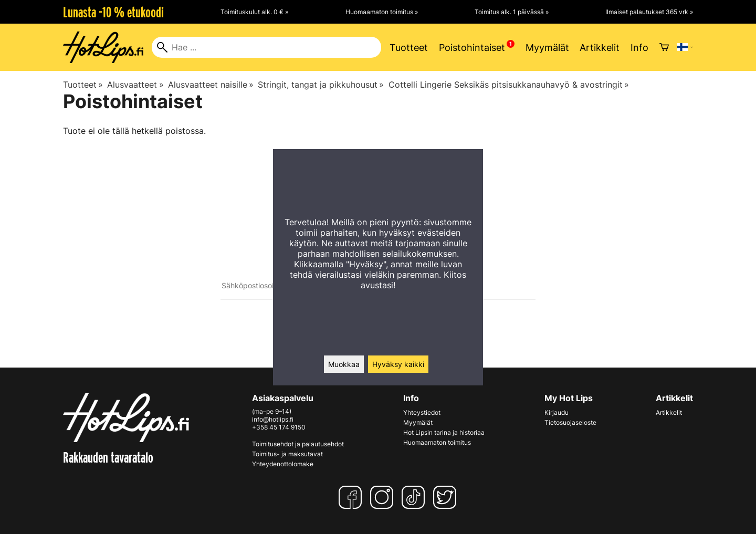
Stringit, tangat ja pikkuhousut (321, 85)
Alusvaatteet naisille (211, 85)
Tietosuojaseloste (570, 422)
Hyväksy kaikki (398, 364)
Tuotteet (409, 48)
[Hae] (266, 47)
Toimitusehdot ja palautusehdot (298, 444)
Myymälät (547, 48)
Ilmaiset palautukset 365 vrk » (649, 12)
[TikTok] (415, 497)
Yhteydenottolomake (283, 464)
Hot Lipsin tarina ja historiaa (444, 432)
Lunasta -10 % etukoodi (113, 12)
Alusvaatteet (135, 85)
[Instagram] (384, 497)
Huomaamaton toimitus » (382, 12)
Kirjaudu (556, 412)
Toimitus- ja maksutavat (287, 454)
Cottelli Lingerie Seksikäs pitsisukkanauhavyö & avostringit (509, 85)
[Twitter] (447, 497)
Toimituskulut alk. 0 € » (254, 12)
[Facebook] (352, 497)
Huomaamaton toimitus (437, 442)
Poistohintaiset (472, 48)
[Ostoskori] (664, 47)
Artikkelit (600, 48)
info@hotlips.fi (273, 419)
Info (639, 48)
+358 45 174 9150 (279, 427)
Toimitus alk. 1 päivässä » (512, 12)
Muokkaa (344, 364)
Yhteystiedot (422, 412)
